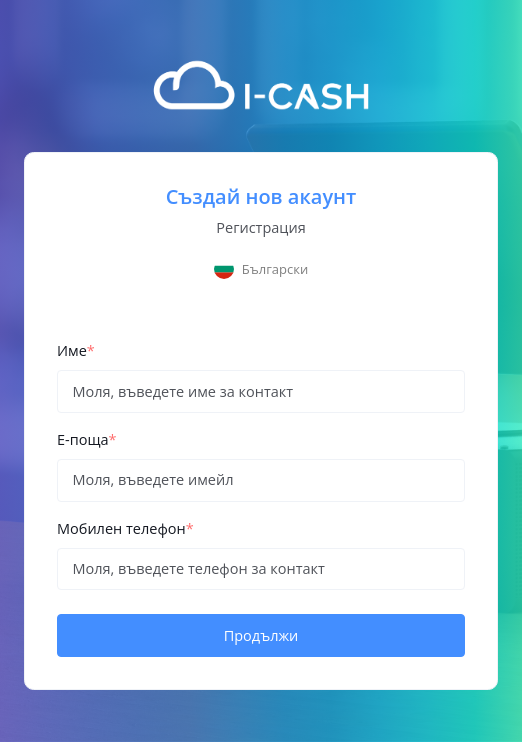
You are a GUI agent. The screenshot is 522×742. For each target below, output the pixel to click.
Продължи (261, 635)
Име (76, 350)
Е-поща (87, 439)
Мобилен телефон (125, 528)
